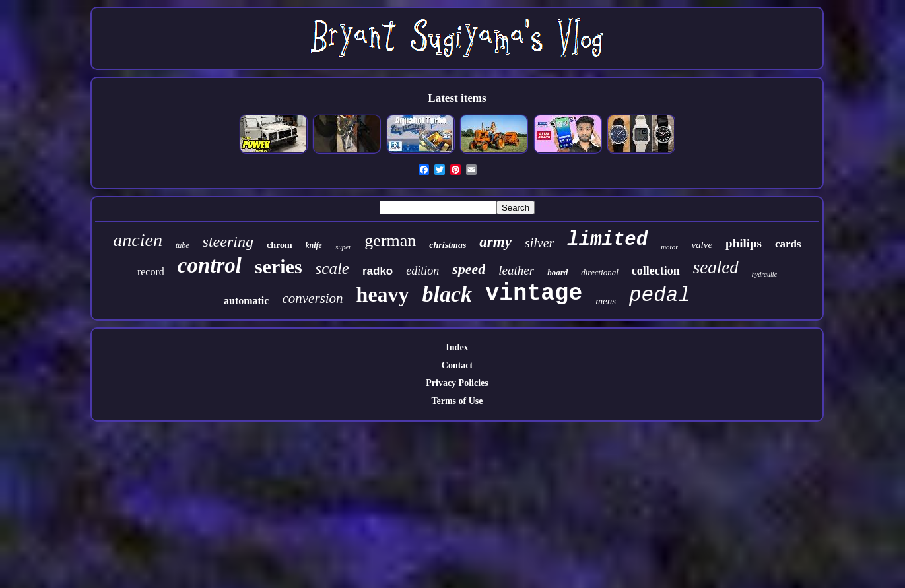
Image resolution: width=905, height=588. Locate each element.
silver (539, 243)
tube (183, 245)
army (495, 242)
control (210, 265)
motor (669, 247)
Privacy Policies (457, 383)
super (343, 247)
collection (656, 271)
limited (607, 240)
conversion (312, 298)
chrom (280, 245)
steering (228, 242)
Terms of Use (457, 401)
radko (378, 271)
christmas (448, 245)
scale (332, 268)
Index (457, 347)
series (279, 266)
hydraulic (764, 274)
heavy (383, 294)
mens (606, 301)
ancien (138, 240)
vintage (534, 294)
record (151, 272)
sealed (716, 267)
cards (788, 244)
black (448, 294)
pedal (660, 295)
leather (516, 270)
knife (314, 245)
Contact (457, 365)
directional (600, 272)
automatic (246, 301)
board (557, 272)
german (390, 241)
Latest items (457, 98)
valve (702, 245)
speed (469, 269)
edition (422, 271)
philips (744, 243)
